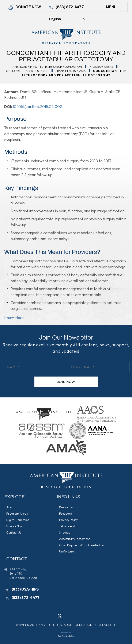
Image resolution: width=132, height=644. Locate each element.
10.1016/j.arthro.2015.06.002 (37, 107)
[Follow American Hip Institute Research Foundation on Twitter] (60, 616)
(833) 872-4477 (66, 7)
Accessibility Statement (74, 539)
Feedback (66, 514)
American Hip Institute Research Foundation (47, 67)
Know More (14, 318)
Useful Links (67, 551)
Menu (108, 7)
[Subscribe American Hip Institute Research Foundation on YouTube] (79, 616)
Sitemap (65, 532)
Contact (17, 559)
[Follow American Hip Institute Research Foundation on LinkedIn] (66, 616)
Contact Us (14, 532)
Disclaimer (66, 507)
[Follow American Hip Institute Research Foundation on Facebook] (53, 616)
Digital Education (18, 520)
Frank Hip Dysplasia (71, 71)
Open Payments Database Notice (81, 545)
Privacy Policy (68, 520)
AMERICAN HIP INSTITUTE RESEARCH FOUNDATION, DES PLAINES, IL (67, 625)
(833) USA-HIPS (25, 589)
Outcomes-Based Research (27, 71)
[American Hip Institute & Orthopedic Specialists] (66, 37)
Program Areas (101, 67)
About (10, 507)
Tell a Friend (67, 526)
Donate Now (24, 7)
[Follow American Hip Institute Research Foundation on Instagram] (72, 616)
